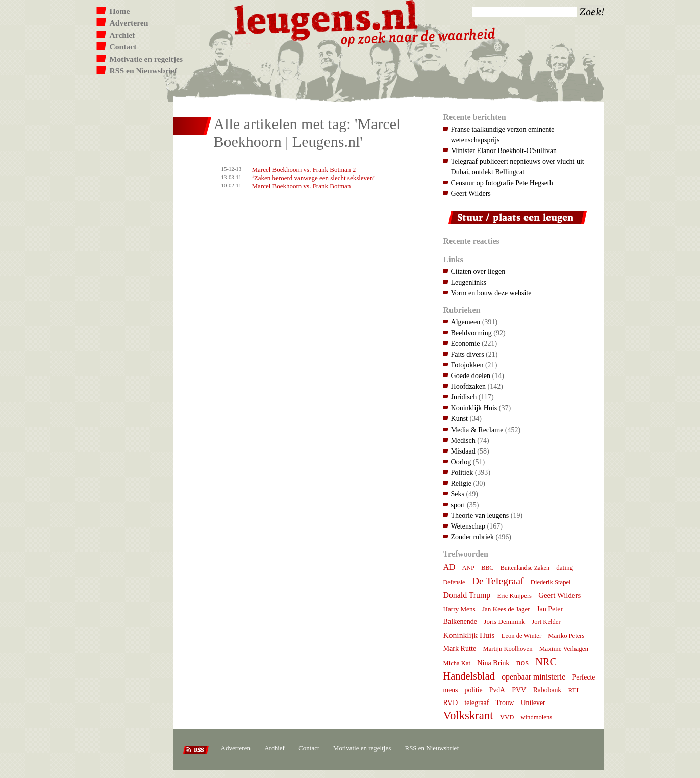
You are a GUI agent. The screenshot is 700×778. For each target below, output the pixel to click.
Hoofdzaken (469, 386)
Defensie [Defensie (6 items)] (454, 582)
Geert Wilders (471, 193)
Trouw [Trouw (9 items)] (505, 703)
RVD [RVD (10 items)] (451, 702)
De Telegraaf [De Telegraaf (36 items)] (498, 581)
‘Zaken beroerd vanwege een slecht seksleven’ (314, 178)
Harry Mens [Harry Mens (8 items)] (459, 609)
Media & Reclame (477, 430)
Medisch (463, 440)
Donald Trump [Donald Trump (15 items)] (467, 595)
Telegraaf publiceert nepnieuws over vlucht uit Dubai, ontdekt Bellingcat (518, 167)
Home (120, 11)
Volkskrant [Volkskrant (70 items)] (468, 716)
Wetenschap (468, 526)
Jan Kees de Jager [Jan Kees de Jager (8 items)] (506, 609)
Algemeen (466, 322)
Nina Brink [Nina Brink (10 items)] (493, 663)
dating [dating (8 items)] (565, 568)
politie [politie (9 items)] (474, 690)
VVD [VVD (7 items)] (507, 717)
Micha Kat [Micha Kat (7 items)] (457, 663)
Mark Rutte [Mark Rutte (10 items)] (460, 648)
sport (458, 505)
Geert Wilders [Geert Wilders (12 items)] (559, 595)
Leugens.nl (327, 19)
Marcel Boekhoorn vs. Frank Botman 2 (304, 170)
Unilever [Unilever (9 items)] (533, 703)
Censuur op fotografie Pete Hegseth (502, 183)
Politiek (462, 472)
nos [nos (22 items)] (522, 662)
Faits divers (468, 354)
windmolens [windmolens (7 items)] (537, 717)
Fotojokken (467, 365)
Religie (461, 483)
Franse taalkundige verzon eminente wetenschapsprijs (503, 134)
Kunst (460, 418)
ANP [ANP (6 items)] (468, 568)
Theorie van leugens (480, 515)
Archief (122, 35)
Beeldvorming (471, 333)
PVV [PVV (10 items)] (519, 690)
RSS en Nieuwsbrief (144, 71)
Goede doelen (471, 375)
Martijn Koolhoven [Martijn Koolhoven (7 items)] (507, 649)
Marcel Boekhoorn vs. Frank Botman (302, 186)
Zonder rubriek (473, 537)
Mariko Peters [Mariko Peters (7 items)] (566, 636)
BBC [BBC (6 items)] (487, 568)
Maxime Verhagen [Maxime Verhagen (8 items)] (564, 649)
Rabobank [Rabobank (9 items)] (547, 690)
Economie (466, 343)
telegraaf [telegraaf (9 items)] (477, 703)
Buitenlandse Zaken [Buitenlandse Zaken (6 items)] (525, 568)
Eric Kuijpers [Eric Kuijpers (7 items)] (514, 596)
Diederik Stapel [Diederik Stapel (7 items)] (551, 582)
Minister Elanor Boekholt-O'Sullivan (504, 150)
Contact (123, 47)
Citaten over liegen (478, 271)
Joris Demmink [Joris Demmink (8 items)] (504, 622)
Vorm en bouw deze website (491, 293)
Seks (458, 494)
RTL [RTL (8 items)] (574, 690)
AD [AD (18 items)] (449, 567)
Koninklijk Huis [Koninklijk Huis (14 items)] (469, 635)
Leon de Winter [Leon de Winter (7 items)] (521, 636)
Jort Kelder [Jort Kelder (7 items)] (546, 622)
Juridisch (464, 397)
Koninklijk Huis (474, 408)
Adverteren (129, 23)
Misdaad (463, 451)
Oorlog (461, 462)
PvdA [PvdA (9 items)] (497, 690)
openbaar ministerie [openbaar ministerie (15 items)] (533, 677)
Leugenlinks (469, 282)
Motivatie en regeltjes (146, 59)
